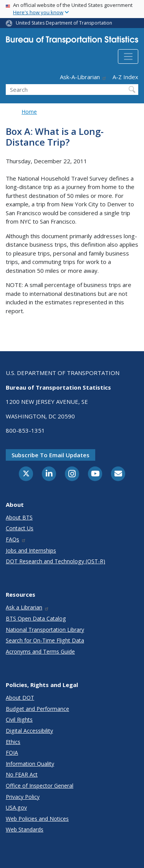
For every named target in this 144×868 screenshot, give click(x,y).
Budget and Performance (37, 709)
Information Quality (30, 764)
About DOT (20, 698)
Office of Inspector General (40, 786)
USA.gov (16, 807)
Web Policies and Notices (37, 819)
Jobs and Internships (31, 550)
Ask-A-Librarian (83, 77)
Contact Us (20, 528)
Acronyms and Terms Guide (40, 651)
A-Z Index (125, 77)
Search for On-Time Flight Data (45, 640)
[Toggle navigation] (128, 56)
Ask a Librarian (27, 607)
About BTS (19, 517)
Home (29, 112)
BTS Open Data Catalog (36, 618)
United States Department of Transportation (64, 23)
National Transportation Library (45, 630)
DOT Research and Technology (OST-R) (55, 561)
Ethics (13, 742)
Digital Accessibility (29, 731)
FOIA (12, 753)
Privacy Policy (23, 797)
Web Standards (25, 829)
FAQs (16, 539)
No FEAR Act (22, 774)
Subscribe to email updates (50, 455)
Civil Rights (19, 719)
